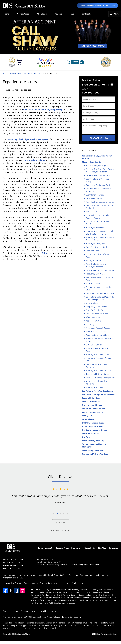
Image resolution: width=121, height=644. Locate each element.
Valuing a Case (92, 303)
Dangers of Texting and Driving (99, 185)
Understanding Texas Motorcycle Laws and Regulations (100, 298)
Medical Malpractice (91, 402)
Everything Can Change (96, 195)
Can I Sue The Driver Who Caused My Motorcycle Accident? (100, 170)
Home (6, 14)
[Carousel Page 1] (54, 514)
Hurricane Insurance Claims (94, 430)
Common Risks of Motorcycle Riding (98, 180)
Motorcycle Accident (94, 387)
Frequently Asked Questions (98, 307)
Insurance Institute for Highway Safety (43, 109)
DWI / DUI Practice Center (93, 423)
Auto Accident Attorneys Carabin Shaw (19, 583)
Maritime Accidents (91, 434)
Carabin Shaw (24, 634)
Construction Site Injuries (93, 409)
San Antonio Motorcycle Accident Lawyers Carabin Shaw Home (24, 6)
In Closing (90, 324)
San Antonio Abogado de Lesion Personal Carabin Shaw (60, 583)
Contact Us (113, 548)
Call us (45, 253)
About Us (49, 548)
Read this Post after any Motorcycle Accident (96, 265)
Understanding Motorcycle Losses (100, 293)
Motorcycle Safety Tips (95, 244)
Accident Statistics (94, 321)
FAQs (72, 14)
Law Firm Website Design (104, 634)
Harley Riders (92, 212)
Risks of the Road (93, 284)
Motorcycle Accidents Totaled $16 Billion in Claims (100, 239)
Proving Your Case (94, 261)
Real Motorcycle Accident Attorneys (96, 366)
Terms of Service (69, 617)
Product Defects (93, 251)
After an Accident (93, 317)
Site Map (102, 548)
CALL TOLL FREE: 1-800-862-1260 (19, 90)
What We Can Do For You (96, 331)
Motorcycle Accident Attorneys (99, 371)
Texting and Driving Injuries (97, 374)
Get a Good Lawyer (94, 345)
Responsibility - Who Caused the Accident (99, 279)
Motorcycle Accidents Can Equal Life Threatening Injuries (99, 233)
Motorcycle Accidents (91, 162)
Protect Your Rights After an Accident (98, 256)
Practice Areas (23, 14)
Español (97, 14)
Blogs (84, 14)
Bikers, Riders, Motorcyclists (98, 166)
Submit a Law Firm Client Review (60, 530)
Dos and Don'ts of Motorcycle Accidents (98, 190)
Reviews (58, 14)
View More (60, 522)
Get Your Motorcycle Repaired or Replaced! (100, 207)
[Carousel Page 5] (67, 514)
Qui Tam (86, 437)
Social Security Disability (93, 441)
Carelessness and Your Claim (98, 175)
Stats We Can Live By (95, 310)
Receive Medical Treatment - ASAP (100, 270)
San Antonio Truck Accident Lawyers (98, 391)
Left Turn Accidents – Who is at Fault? (99, 223)
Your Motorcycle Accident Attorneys (97, 382)
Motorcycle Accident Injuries (98, 355)
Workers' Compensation (93, 412)
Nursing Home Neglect (92, 405)
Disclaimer (76, 548)
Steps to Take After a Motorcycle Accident (99, 340)
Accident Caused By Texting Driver (100, 378)
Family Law (87, 416)
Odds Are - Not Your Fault (97, 247)
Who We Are (42, 14)
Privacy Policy (89, 548)
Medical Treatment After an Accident (97, 350)
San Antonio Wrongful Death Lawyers (99, 394)
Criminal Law (88, 419)
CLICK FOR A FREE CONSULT (93, 46)
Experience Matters (94, 198)
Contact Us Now (99, 138)
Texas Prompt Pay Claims (93, 450)
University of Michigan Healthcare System (28, 139)
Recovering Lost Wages (96, 274)
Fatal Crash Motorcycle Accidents (100, 202)
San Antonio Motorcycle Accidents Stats (100, 288)
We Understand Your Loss (97, 314)
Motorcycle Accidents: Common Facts (99, 359)
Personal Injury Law (91, 398)
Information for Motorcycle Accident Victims (97, 217)
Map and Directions (45, 559)
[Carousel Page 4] (64, 514)
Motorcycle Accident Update (98, 328)
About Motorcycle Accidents (98, 335)
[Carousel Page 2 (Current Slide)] (57, 514)
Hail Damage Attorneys (92, 426)
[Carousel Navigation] (61, 514)
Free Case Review (91, 80)
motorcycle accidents (35, 160)
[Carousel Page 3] (61, 514)
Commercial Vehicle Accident (95, 454)
